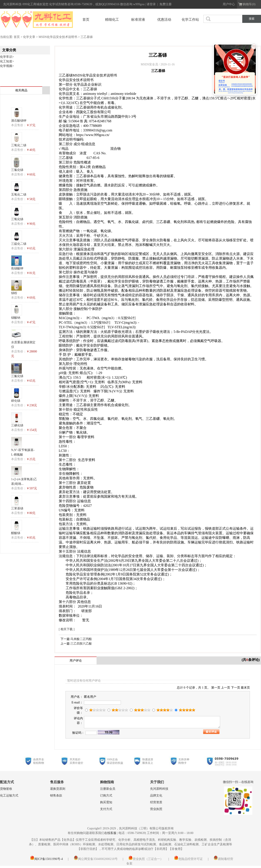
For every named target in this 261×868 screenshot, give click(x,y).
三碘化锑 (17, 425)
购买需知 (106, 802)
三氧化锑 (17, 219)
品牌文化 (156, 796)
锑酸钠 (16, 318)
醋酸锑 (16, 533)
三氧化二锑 (19, 145)
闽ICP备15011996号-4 (46, 859)
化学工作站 (190, 20)
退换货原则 (58, 789)
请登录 (152, 4)
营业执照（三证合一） (146, 859)
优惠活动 (164, 20)
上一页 (226, 688)
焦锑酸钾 (17, 268)
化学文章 (29, 37)
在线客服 (110, 833)
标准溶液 (138, 20)
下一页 (236, 688)
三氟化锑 (17, 376)
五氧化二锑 (19, 195)
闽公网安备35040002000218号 (96, 859)
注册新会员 (108, 789)
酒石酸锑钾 (19, 121)
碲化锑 (16, 401)
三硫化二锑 (19, 244)
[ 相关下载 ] (67, 629)
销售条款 (56, 796)
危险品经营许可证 (188, 859)
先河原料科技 (159, 789)
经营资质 (156, 802)
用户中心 (229, 4)
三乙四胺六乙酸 (81, 644)
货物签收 (6, 789)
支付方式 (106, 809)
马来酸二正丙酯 (81, 639)
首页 (86, 20)
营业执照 (156, 809)
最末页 (245, 688)
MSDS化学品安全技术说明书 (58, 37)
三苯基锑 (17, 508)
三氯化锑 (17, 170)
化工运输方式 (9, 796)
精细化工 (112, 20)
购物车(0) (249, 4)
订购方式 (106, 796)
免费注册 (166, 4)
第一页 (216, 688)
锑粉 (14, 293)
